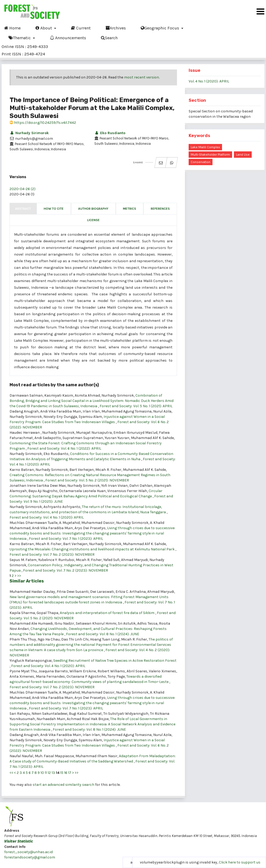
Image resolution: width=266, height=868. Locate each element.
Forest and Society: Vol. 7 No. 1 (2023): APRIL (66, 539)
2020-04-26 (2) (23, 189)
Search (109, 38)
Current (81, 28)
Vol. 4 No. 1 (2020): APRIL (209, 81)
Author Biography (93, 209)
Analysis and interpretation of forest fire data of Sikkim (108, 613)
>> (19, 576)
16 (66, 773)
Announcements (68, 38)
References (160, 209)
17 (70, 773)
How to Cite (54, 209)
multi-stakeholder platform (210, 155)
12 (49, 773)
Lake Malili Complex (205, 147)
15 (62, 773)
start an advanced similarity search (63, 785)
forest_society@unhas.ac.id (28, 852)
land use (243, 155)
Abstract (23, 209)
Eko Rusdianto (110, 133)
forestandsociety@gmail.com (30, 857)
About (44, 28)
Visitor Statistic (19, 841)
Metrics (130, 209)
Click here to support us (240, 862)
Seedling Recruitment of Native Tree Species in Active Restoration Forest (115, 661)
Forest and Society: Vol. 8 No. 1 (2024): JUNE (103, 634)
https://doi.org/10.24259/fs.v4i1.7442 (43, 123)
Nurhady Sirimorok (29, 133)
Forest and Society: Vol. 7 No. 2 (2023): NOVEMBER (52, 554)
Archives (116, 28)
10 (42, 773)
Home (12, 28)
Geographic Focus (160, 28)
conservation (201, 162)
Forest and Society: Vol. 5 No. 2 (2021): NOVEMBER (87, 480)
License (93, 220)
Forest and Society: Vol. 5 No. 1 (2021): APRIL (136, 406)
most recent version (141, 77)
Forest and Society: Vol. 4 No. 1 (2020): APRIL (47, 517)
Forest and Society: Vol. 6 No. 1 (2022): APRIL (64, 448)
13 (53, 773)
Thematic (20, 38)
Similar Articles (27, 581)
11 (46, 773)
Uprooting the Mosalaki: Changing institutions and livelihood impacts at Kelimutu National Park (92, 549)
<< (11, 773)
